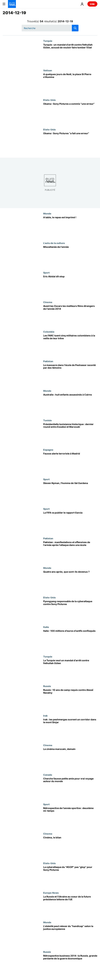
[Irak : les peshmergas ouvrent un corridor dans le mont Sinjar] (70, 729)
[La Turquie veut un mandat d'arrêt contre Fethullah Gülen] (70, 670)
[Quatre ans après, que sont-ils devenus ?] (70, 581)
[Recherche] (50, 28)
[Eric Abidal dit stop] (70, 286)
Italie (46, 627)
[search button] (75, 28)
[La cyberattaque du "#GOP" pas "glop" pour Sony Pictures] (70, 877)
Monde (47, 213)
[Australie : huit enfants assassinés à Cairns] (70, 404)
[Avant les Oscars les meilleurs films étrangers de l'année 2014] (70, 316)
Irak (45, 716)
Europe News (51, 893)
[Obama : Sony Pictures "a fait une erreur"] (70, 143)
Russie (47, 686)
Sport (46, 273)
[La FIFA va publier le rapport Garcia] (70, 522)
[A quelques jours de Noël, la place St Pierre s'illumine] (70, 84)
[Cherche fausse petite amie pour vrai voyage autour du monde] (70, 788)
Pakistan (48, 361)
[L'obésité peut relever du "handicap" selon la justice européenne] (70, 936)
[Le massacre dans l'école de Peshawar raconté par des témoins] (70, 375)
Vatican (48, 70)
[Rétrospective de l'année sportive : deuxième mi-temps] (70, 818)
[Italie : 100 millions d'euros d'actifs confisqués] (70, 640)
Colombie (49, 332)
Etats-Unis (49, 100)
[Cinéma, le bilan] (70, 847)
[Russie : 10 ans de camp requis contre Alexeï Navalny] (70, 699)
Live (92, 4)
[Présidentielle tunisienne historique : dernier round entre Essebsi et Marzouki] (70, 434)
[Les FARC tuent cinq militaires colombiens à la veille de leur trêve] (70, 345)
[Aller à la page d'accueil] (12, 4)
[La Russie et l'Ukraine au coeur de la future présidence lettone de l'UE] (70, 906)
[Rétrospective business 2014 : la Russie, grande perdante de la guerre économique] (70, 965)
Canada (48, 775)
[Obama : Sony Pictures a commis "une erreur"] (70, 113)
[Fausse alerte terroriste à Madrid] (70, 463)
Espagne (48, 450)
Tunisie (48, 420)
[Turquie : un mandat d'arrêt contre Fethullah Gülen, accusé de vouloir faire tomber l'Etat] (70, 54)
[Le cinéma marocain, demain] (70, 759)
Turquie (48, 41)
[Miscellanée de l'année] (70, 256)
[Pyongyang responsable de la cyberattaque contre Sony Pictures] (70, 611)
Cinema (48, 302)
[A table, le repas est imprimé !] (70, 227)
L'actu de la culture (54, 243)
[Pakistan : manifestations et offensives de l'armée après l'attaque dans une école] (70, 552)
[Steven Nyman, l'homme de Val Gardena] (70, 493)
